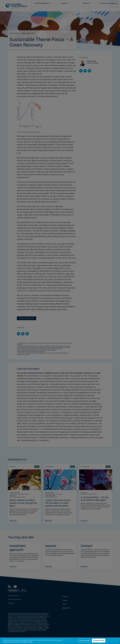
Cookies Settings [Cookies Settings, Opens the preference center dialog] (84, 640)
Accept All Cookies (99, 640)
